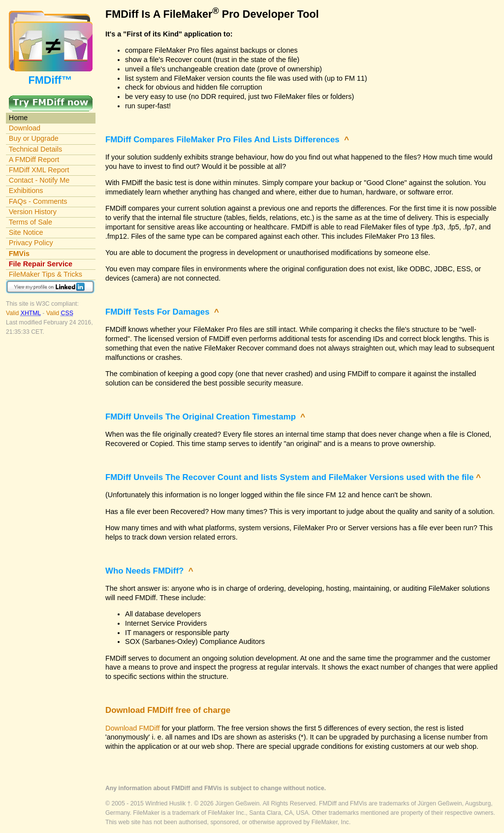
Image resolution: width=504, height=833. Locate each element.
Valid (24, 313)
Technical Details (35, 149)
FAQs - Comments (38, 201)
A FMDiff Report (34, 160)
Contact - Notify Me (39, 180)
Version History (33, 212)
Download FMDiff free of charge (168, 710)
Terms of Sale (31, 222)
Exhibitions (26, 191)
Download (25, 128)
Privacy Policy (31, 243)
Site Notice (26, 232)
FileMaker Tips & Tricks (46, 274)
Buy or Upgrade (34, 138)
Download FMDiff (132, 728)
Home (18, 118)
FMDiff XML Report (39, 170)
